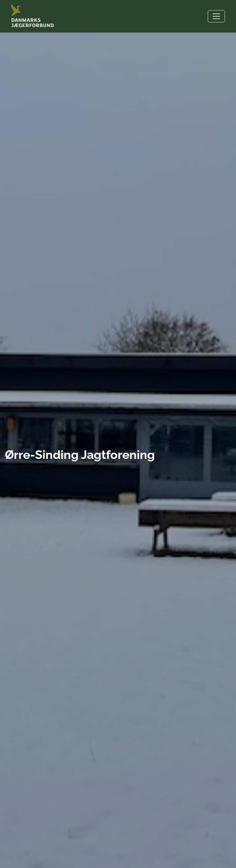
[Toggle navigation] (216, 16)
